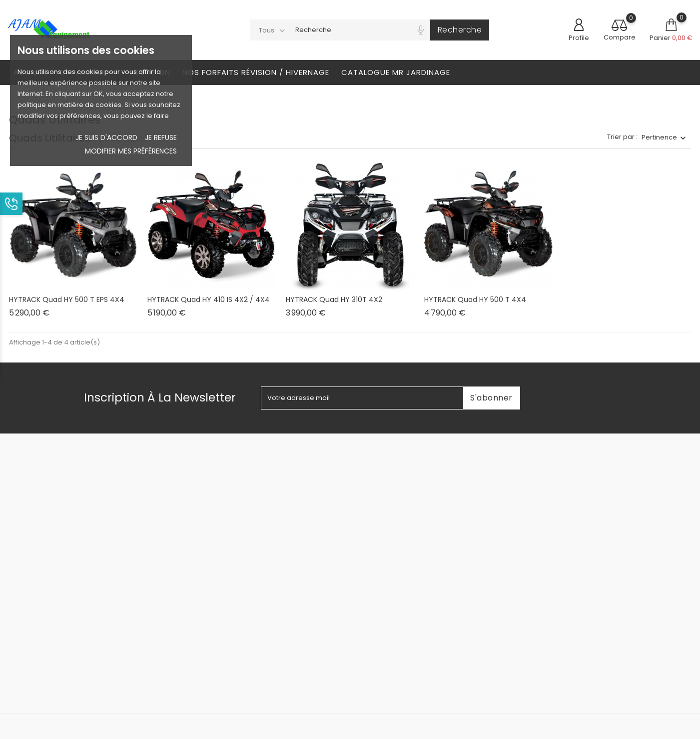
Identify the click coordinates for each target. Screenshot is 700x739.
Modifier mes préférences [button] (131, 151)
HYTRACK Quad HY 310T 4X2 (334, 299)
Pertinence (659, 137)
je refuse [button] (161, 137)
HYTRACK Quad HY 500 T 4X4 (475, 299)
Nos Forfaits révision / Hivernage (256, 72)
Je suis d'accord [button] (106, 137)
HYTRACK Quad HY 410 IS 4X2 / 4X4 (209, 299)
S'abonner (491, 398)
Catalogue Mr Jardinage (396, 72)
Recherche (460, 30)
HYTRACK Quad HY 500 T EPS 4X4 (67, 299)
